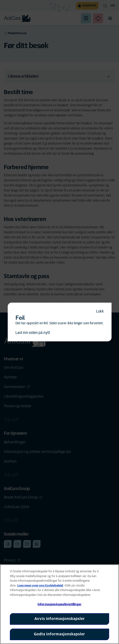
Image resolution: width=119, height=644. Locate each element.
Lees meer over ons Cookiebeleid (40, 586)
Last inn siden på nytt (33, 333)
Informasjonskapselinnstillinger (59, 604)
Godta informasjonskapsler (59, 634)
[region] (59, 604)
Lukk (100, 311)
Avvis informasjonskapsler (60, 619)
